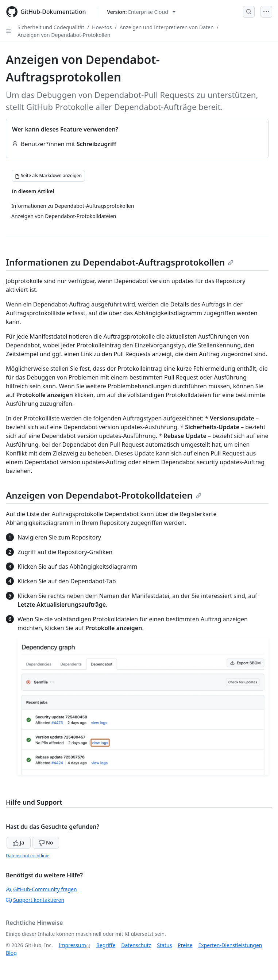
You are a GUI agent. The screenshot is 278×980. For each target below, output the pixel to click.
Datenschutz (136, 945)
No (46, 842)
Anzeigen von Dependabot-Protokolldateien (104, 495)
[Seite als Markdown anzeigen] (48, 176)
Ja (19, 842)
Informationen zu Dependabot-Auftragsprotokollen (120, 262)
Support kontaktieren (35, 900)
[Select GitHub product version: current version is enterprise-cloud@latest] (141, 12)
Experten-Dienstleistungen (230, 945)
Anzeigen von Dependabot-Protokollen (64, 35)
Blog (11, 953)
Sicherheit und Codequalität (51, 27)
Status (164, 945)
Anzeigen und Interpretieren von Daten (167, 27)
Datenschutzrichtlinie (28, 856)
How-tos (102, 27)
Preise (185, 945)
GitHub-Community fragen (41, 889)
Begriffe (106, 945)
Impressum (72, 945)
